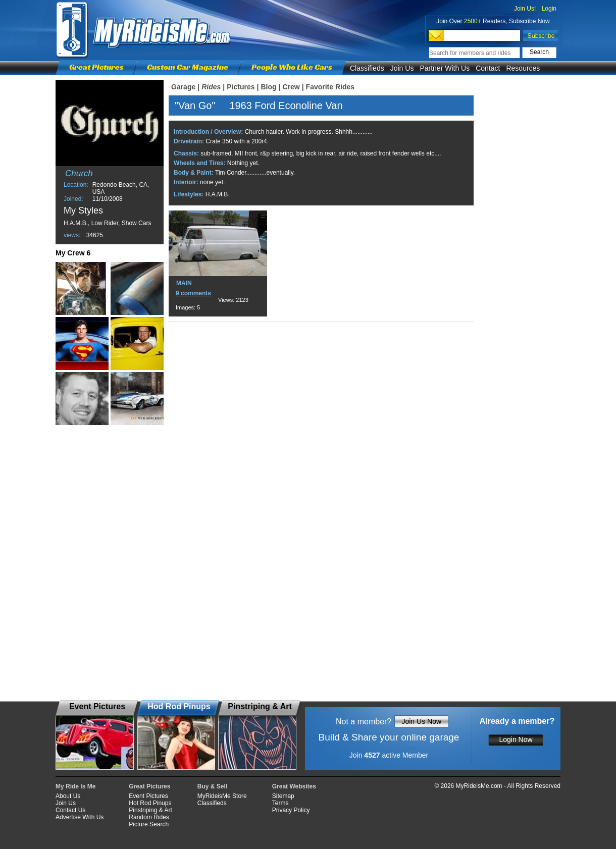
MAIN (184, 283)
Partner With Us (445, 68)
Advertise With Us (80, 817)
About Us (68, 796)
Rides (211, 87)
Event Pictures (148, 796)
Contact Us (70, 810)
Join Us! (525, 9)
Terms (280, 803)
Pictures (241, 87)
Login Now (516, 739)
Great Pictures (96, 67)
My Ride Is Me (75, 786)
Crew (291, 87)
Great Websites (294, 786)
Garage (183, 87)
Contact (488, 68)
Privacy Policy (291, 810)
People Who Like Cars (292, 67)
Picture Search (149, 824)
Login (549, 9)
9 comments (193, 293)
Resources (523, 68)
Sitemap (283, 796)
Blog (268, 87)
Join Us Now (421, 721)
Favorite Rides (330, 87)
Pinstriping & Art (150, 810)
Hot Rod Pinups (150, 803)
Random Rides (149, 817)
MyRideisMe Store (222, 796)
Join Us (402, 68)
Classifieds (367, 68)
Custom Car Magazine (188, 67)
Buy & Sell (212, 786)
